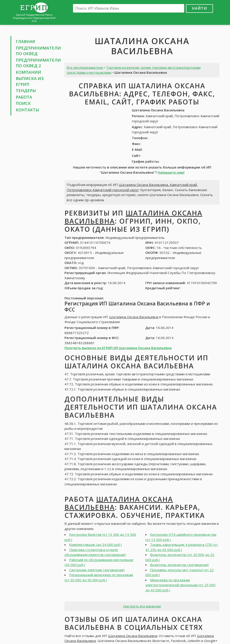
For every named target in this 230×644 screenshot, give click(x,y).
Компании (28, 72)
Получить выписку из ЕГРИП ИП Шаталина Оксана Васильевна (118, 348)
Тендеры (26, 91)
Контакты (27, 110)
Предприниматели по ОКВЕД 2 (38, 63)
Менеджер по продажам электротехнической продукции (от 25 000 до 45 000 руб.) (180, 585)
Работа (24, 97)
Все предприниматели (85, 67)
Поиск (23, 103)
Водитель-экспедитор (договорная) (179, 565)
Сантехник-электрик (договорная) (97, 570)
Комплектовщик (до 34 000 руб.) (95, 545)
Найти (199, 8)
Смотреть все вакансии (142, 606)
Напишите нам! (171, 172)
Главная (25, 41)
